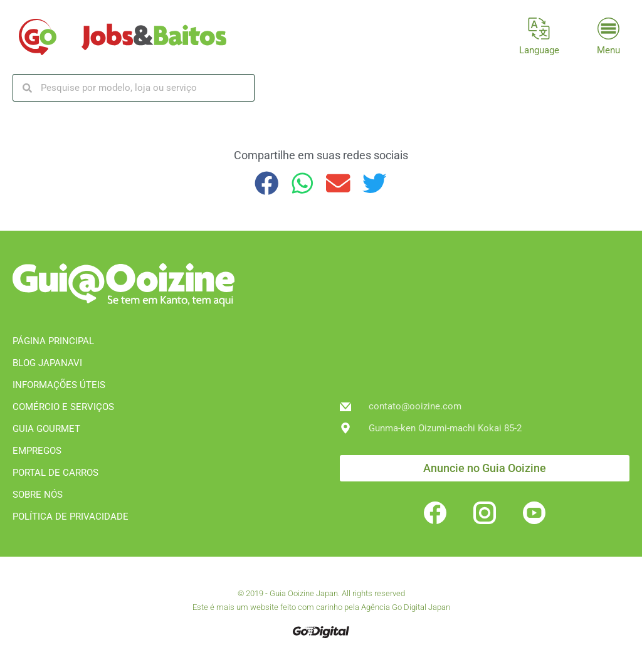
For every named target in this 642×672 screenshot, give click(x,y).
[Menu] (608, 29)
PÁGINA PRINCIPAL (53, 341)
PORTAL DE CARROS (55, 473)
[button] (267, 183)
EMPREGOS (37, 451)
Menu (608, 50)
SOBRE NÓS (38, 495)
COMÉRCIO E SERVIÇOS (63, 407)
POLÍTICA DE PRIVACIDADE (71, 517)
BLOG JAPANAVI (47, 363)
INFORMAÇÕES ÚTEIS (59, 385)
